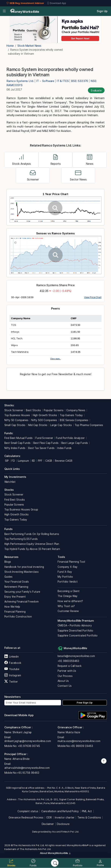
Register (55, 382)
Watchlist (10, 482)
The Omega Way (68, 596)
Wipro (14, 345)
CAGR (49, 461)
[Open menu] (4, 11)
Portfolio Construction (18, 617)
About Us (63, 681)
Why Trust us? (66, 606)
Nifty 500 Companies (44, 420)
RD (34, 461)
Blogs (8, 562)
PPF (40, 461)
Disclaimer (48, 824)
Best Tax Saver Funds (41, 448)
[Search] (55, 863)
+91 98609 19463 (82, 746)
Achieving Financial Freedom (21, 602)
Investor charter (65, 818)
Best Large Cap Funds (75, 443)
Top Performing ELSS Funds (21, 539)
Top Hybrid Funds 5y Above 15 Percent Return (32, 549)
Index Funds (64, 448)
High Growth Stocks (45, 415)
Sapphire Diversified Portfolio (75, 631)
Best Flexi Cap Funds (46, 443)
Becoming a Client (68, 591)
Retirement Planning (16, 587)
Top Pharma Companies (89, 425)
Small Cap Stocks (15, 425)
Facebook (13, 663)
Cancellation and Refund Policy (60, 811)
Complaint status (28, 811)
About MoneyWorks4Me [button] (55, 853)
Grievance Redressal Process (26, 818)
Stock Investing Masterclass (21, 572)
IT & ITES (63, 81)
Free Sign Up (85, 703)
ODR (49, 818)
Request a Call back (69, 666)
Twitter (11, 682)
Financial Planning (15, 612)
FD (13, 461)
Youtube (12, 669)
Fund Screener (44, 438)
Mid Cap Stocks (38, 425)
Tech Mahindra (20, 352)
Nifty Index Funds (15, 448)
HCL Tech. (17, 338)
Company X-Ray (68, 567)
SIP (7, 461)
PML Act (87, 811)
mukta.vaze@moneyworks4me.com (79, 741)
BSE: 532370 (80, 81)
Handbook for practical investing (24, 567)
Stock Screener (14, 410)
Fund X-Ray (65, 572)
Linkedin (12, 657)
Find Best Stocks (15, 500)
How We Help (12, 607)
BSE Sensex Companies (74, 420)
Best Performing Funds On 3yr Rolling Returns (32, 534)
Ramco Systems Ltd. (20, 81)
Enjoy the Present (15, 597)
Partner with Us (67, 671)
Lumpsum (23, 461)
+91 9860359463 (68, 661)
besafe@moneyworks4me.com (76, 656)
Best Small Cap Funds (17, 443)
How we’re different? (70, 601)
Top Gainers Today (71, 415)
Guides (8, 577)
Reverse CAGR (64, 461)
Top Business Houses (17, 415)
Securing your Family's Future (22, 592)
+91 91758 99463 (28, 773)
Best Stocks (33, 410)
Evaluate (96, 90)
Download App (57, 3)
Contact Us (65, 686)
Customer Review (68, 611)
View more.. (55, 359)
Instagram (13, 675)
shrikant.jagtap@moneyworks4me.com (28, 741)
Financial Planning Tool (71, 562)
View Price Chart (93, 297)
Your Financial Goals (17, 582)
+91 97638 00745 (29, 746)
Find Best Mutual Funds (19, 438)
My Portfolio (65, 577)
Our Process (65, 676)
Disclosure (63, 824)
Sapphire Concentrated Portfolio (77, 636)
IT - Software (45, 81)
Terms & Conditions (89, 818)
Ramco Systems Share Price (55, 285)
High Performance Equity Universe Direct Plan (32, 544)
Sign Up (102, 11)
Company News (76, 410)
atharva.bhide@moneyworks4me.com (27, 768)
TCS (14, 325)
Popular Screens (54, 410)
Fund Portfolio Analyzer (70, 438)
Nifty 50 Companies (16, 420)
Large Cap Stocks (61, 425)
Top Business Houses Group (21, 510)
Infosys (15, 332)
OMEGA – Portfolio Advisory (75, 625)
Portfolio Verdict (68, 582)
